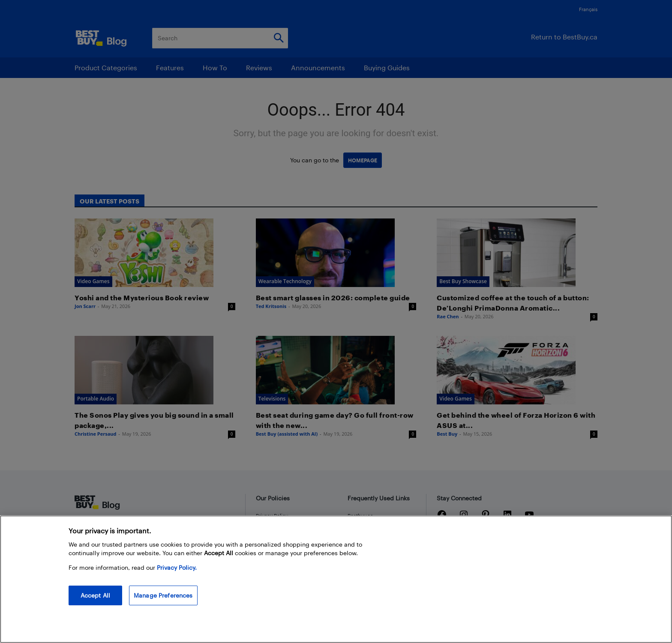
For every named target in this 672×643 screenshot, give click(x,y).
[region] (336, 579)
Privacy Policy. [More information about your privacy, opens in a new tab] (177, 567)
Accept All (95, 595)
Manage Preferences (163, 595)
